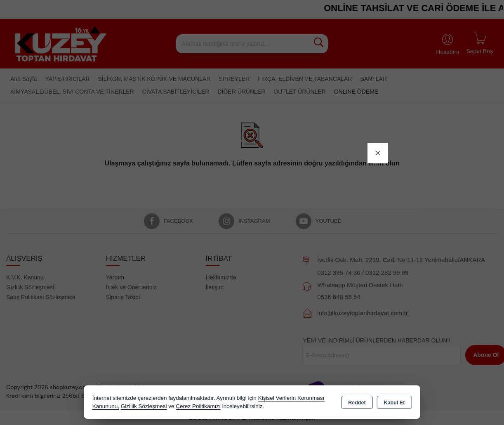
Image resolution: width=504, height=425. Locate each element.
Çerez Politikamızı (198, 406)
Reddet (357, 403)
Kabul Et (394, 403)
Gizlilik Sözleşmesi (144, 406)
